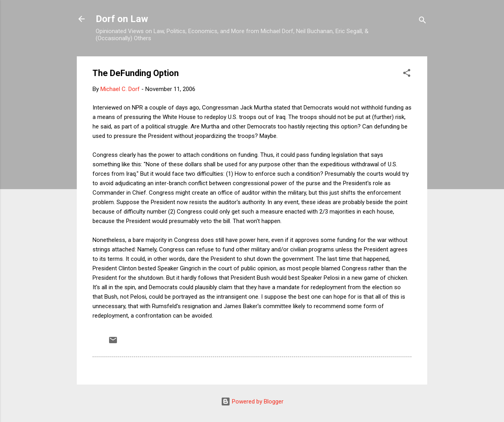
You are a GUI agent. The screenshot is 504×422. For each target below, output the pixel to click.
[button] (407, 74)
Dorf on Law (122, 19)
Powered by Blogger (252, 402)
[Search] (422, 21)
